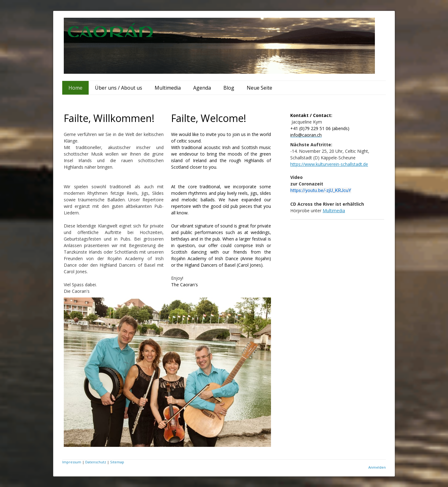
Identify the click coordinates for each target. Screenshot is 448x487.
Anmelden (377, 467)
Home (75, 88)
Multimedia (168, 88)
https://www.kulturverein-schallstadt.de (329, 164)
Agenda (202, 88)
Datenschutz (96, 462)
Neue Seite (259, 88)
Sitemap (117, 462)
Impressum (72, 462)
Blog (229, 88)
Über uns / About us (119, 88)
